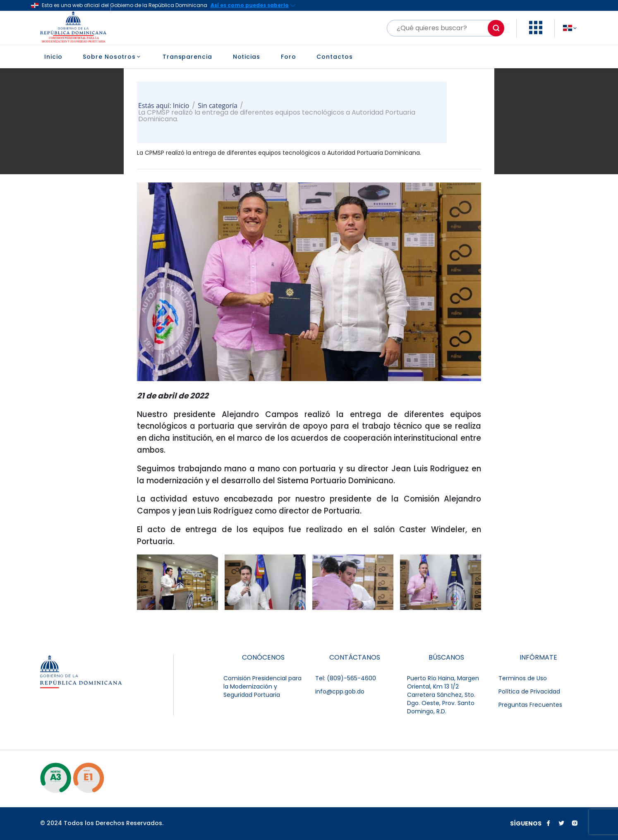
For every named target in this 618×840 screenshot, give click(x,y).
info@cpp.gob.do (340, 691)
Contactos (334, 57)
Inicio (53, 57)
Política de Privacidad (529, 691)
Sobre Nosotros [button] (112, 57)
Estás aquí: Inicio (164, 106)
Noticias (247, 57)
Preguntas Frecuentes (530, 705)
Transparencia (187, 57)
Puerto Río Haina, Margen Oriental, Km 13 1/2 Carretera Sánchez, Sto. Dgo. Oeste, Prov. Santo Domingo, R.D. (443, 695)
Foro (289, 57)
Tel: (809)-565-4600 (346, 678)
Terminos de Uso (523, 678)
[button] (536, 32)
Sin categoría (218, 106)
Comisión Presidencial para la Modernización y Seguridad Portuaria (262, 686)
